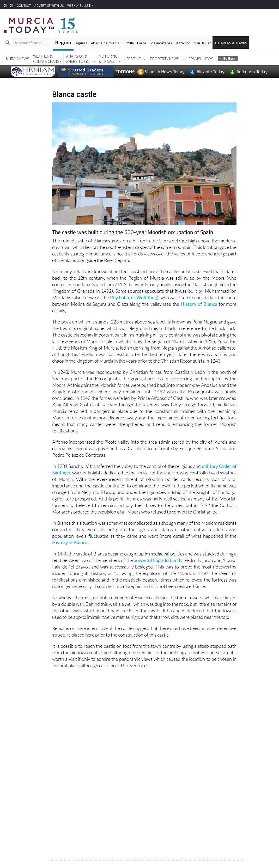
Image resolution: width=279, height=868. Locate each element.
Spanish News (201, 59)
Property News (165, 59)
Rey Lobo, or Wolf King (134, 297)
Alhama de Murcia (105, 43)
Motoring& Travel (108, 59)
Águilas (82, 43)
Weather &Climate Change (47, 59)
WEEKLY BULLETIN (80, 6)
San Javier (203, 43)
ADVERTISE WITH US (49, 6)
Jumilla (128, 43)
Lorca (142, 43)
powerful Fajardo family (158, 560)
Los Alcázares (161, 43)
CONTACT (24, 6)
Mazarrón (183, 43)
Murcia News (18, 59)
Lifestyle (132, 59)
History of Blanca (199, 304)
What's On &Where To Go (78, 59)
